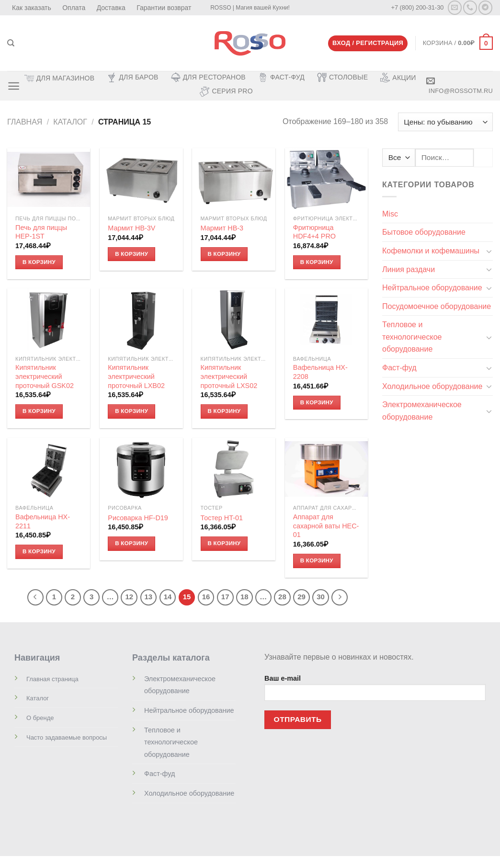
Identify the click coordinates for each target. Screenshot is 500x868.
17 (225, 597)
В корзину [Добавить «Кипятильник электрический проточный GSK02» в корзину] (39, 411)
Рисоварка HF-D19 (138, 518)
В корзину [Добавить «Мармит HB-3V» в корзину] (131, 254)
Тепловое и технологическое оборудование (412, 337)
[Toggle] (489, 251)
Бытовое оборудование (424, 232)
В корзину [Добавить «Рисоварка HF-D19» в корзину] (131, 543)
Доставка (111, 8)
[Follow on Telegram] (485, 7)
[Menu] (14, 86)
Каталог (70, 122)
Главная (25, 122)
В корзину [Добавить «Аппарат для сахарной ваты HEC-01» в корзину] (317, 560)
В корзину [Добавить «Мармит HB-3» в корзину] (224, 254)
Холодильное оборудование (432, 386)
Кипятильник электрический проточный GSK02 (45, 377)
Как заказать (32, 8)
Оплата (74, 8)
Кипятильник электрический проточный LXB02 (136, 377)
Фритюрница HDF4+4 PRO (314, 232)
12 (129, 597)
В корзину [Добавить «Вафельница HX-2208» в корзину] (317, 402)
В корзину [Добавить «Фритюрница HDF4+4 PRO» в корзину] (317, 262)
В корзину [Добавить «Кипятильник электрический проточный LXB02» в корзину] (131, 411)
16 (206, 597)
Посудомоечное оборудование (437, 306)
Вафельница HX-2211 (43, 522)
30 (321, 597)
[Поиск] (11, 43)
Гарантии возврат (164, 8)
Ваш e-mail (375, 691)
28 (282, 597)
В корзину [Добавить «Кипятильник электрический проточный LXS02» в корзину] (224, 411)
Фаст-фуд (399, 368)
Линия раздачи (409, 269)
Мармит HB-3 (222, 228)
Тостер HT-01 (222, 518)
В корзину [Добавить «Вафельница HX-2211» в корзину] (39, 551)
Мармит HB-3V (131, 228)
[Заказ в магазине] (445, 122)
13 (149, 597)
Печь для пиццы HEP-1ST (41, 232)
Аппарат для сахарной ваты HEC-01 (326, 526)
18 (244, 597)
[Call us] (470, 7)
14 (168, 597)
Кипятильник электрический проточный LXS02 (229, 377)
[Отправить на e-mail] (455, 7)
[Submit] (483, 157)
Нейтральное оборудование (432, 288)
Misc (390, 214)
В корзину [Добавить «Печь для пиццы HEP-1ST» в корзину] (39, 262)
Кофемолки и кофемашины (431, 251)
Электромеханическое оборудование (422, 411)
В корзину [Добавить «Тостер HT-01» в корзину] (224, 543)
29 (301, 597)
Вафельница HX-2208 (320, 372)
